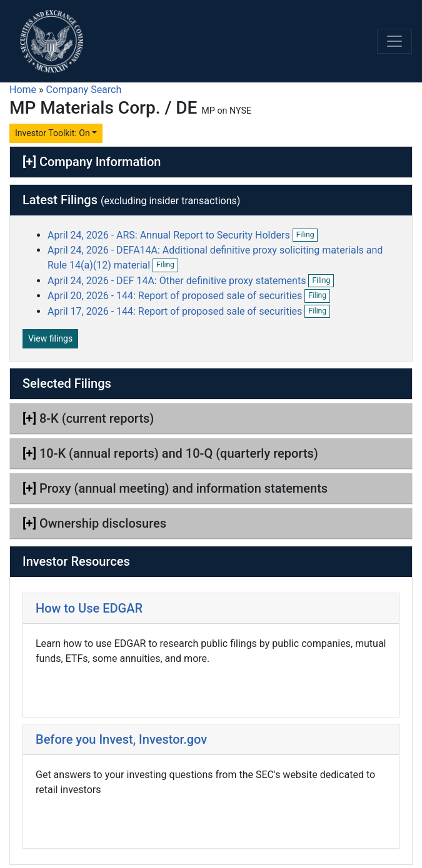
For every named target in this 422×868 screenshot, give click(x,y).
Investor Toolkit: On (53, 133)
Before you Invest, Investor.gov (121, 739)
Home (23, 90)
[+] (29, 162)
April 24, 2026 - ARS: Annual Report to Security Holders (170, 235)
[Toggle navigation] (394, 41)
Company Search (84, 90)
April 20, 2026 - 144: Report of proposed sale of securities (176, 296)
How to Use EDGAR (89, 608)
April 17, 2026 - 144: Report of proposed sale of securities (176, 311)
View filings (50, 338)
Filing (307, 235)
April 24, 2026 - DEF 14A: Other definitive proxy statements (178, 281)
